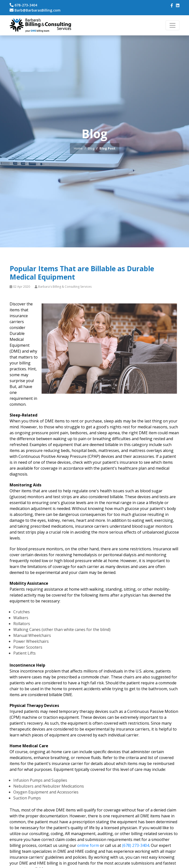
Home (78, 148)
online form (88, 845)
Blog (91, 148)
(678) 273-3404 (136, 845)
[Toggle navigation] (173, 25)
